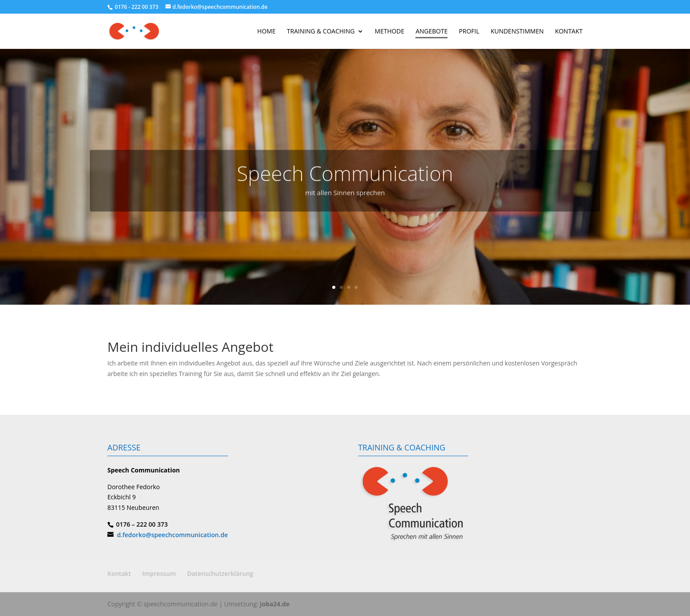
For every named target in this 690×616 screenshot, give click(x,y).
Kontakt (119, 574)
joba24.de (275, 604)
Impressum (159, 574)
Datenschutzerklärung (220, 574)
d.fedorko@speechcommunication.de (172, 535)
